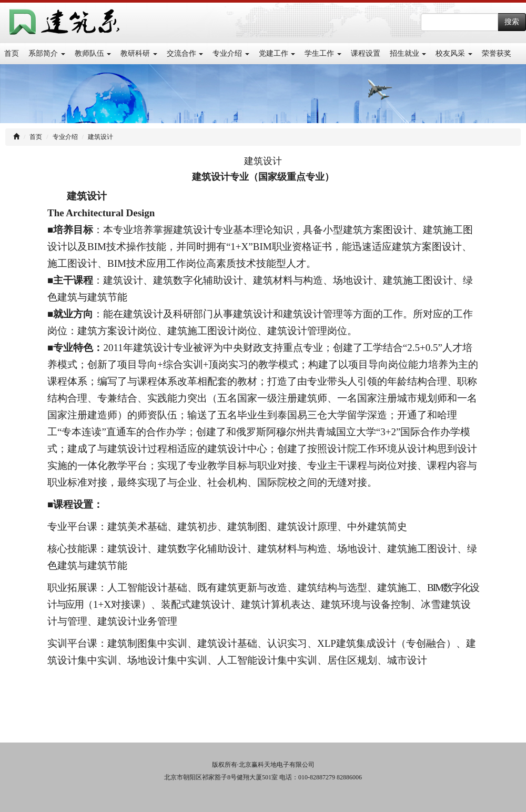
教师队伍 (93, 53)
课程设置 (366, 53)
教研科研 (139, 53)
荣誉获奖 (497, 53)
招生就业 (408, 53)
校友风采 (454, 53)
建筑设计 (100, 137)
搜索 (512, 22)
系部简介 (47, 53)
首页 (12, 53)
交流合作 (185, 53)
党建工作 (277, 53)
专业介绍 (231, 53)
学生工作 (323, 53)
